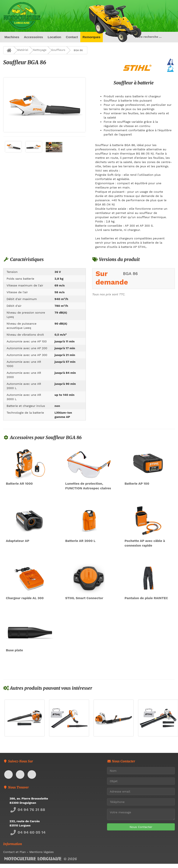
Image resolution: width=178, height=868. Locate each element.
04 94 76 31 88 (27, 810)
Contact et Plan (15, 852)
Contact (72, 37)
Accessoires (33, 37)
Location (54, 37)
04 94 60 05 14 (28, 832)
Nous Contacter (141, 827)
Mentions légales (41, 852)
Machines (12, 37)
